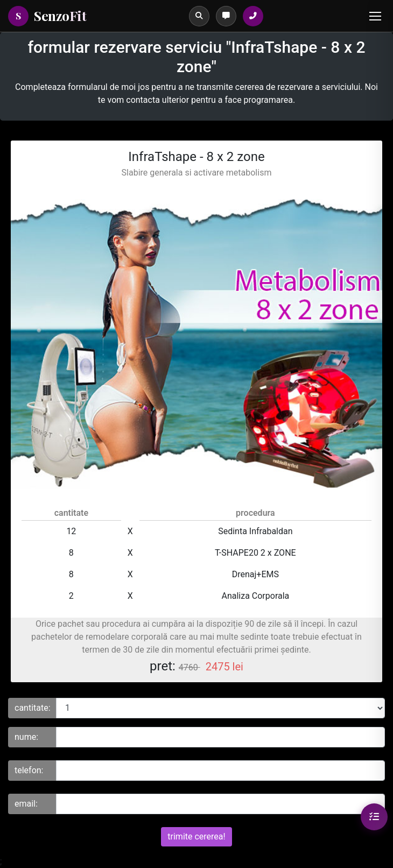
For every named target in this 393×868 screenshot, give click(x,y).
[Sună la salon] (253, 16)
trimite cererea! (196, 836)
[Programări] (226, 16)
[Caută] (199, 16)
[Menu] (375, 16)
